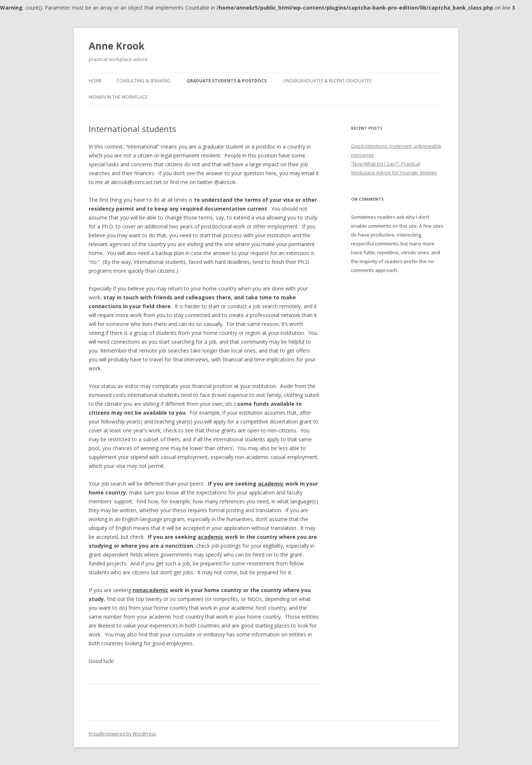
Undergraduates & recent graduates (327, 81)
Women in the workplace (118, 97)
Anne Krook (117, 46)
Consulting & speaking (143, 81)
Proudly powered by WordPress (122, 734)
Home (95, 81)
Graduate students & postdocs (227, 81)
